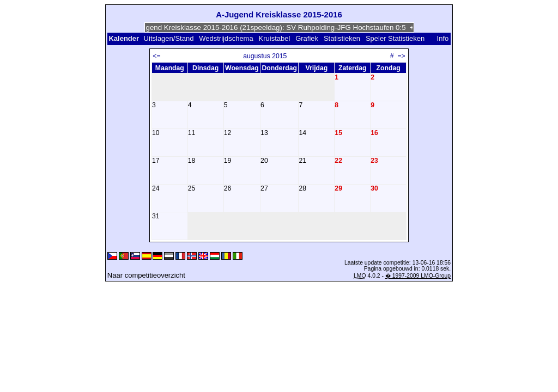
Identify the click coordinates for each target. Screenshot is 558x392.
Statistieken (342, 38)
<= (156, 56)
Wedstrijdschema (226, 38)
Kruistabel (275, 38)
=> (401, 56)
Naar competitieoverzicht (146, 275)
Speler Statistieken (395, 38)
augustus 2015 (265, 56)
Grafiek (307, 38)
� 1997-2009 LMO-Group (418, 276)
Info (443, 38)
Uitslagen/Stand (169, 38)
